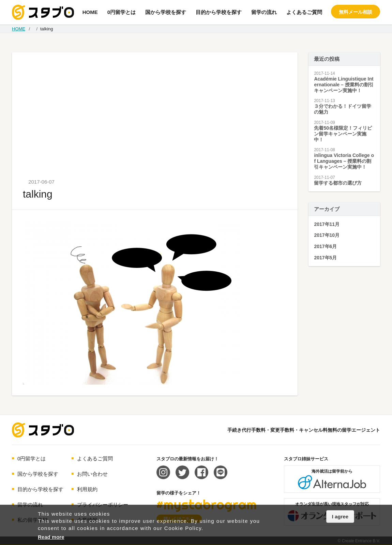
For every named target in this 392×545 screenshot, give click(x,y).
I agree (340, 517)
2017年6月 (325, 246)
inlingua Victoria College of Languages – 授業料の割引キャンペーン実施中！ (344, 161)
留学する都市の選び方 (338, 183)
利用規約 (87, 489)
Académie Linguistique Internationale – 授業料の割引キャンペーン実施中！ (344, 85)
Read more (51, 537)
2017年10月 (327, 235)
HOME (90, 12)
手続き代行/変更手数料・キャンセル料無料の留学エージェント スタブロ (43, 12)
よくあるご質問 (304, 12)
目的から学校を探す (219, 12)
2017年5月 (325, 258)
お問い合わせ (92, 474)
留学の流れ (264, 12)
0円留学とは (122, 12)
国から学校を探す (166, 12)
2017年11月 (327, 224)
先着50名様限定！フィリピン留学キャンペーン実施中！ (343, 134)
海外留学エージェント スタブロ (43, 430)
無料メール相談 (356, 12)
